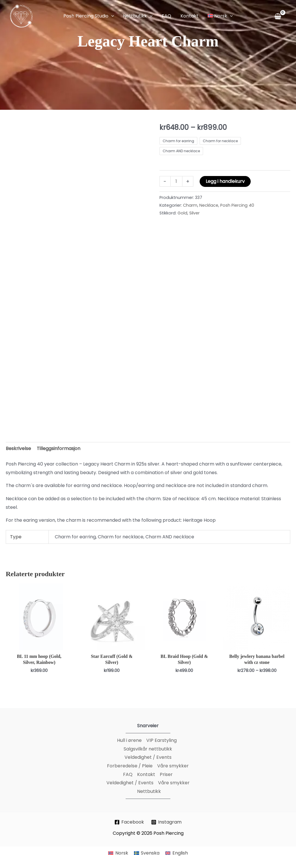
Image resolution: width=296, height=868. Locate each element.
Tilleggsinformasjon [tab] (59, 448)
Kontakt (146, 774)
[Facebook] (129, 822)
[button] (89, 16)
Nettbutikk (149, 791)
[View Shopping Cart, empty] (279, 16)
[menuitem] (118, 853)
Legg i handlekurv (225, 181)
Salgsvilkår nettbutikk (148, 749)
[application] (111, 16)
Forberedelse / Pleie (130, 766)
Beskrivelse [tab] (18, 448)
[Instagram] (166, 822)
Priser (166, 774)
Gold (182, 213)
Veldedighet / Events (148, 757)
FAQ (128, 774)
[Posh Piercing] (22, 16)
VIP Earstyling (161, 740)
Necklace (209, 205)
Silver (194, 213)
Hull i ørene (129, 740)
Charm (190, 205)
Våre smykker (173, 766)
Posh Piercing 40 (237, 205)
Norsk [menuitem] (122, 853)
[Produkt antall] (176, 181)
